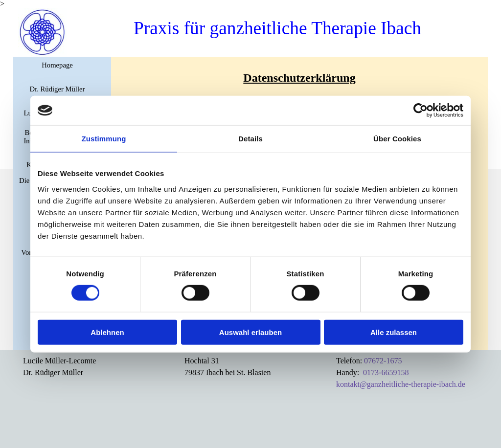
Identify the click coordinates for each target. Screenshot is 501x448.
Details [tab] (250, 139)
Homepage (57, 65)
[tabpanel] (299, 78)
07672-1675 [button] (383, 361)
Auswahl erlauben (250, 332)
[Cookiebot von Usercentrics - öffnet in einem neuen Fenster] (421, 111)
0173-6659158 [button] (386, 372)
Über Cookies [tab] (397, 139)
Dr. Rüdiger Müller (57, 89)
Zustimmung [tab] (104, 139)
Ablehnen (107, 332)
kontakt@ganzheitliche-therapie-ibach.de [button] (401, 384)
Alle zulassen (394, 332)
